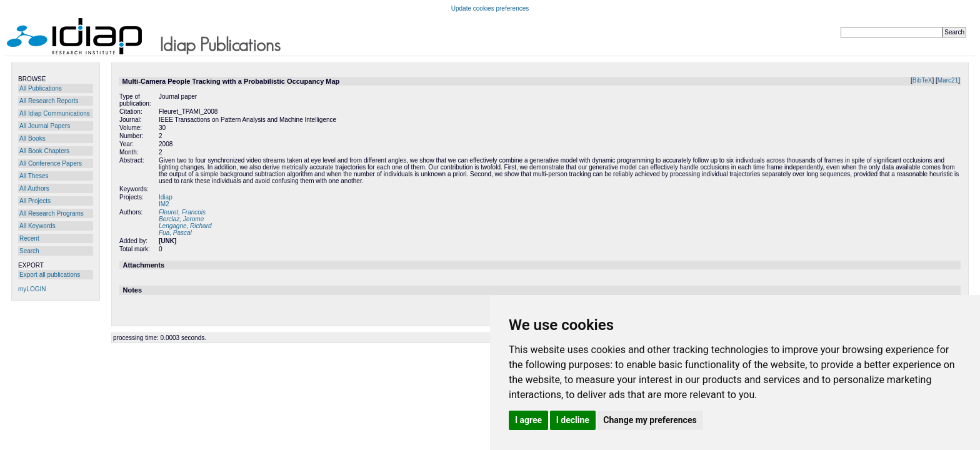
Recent (29, 238)
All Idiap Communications (55, 113)
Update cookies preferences (490, 8)
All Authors (34, 188)
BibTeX (922, 80)
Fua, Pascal (175, 233)
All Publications (41, 88)
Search (29, 251)
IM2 (164, 204)
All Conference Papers (51, 163)
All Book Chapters (44, 151)
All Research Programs (52, 213)
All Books (32, 138)
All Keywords (37, 226)
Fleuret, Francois (182, 212)
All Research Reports (49, 101)
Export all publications (50, 275)
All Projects (35, 201)
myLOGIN (32, 289)
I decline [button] (573, 420)
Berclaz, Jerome (181, 219)
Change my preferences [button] (650, 420)
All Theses (34, 176)
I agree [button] (528, 420)
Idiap (166, 197)
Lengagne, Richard (185, 226)
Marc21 (948, 80)
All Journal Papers (45, 126)
